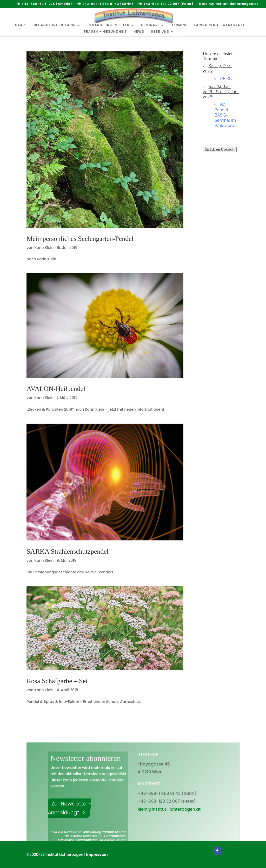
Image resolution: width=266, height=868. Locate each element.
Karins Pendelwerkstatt (219, 25)
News (139, 32)
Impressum (97, 855)
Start (21, 25)
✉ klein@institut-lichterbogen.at (228, 4)
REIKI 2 (227, 79)
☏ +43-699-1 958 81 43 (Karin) (105, 4)
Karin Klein (44, 248)
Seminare (150, 25)
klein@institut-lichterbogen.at (169, 816)
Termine (179, 25)
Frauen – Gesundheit (105, 32)
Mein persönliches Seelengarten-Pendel (80, 239)
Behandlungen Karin (55, 25)
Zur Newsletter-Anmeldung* (69, 816)
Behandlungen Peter (108, 25)
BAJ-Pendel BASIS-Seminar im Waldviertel (226, 115)
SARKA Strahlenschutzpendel (68, 551)
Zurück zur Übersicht (220, 149)
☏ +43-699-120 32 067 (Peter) (166, 4)
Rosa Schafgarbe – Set (57, 681)
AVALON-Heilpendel (56, 389)
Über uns (160, 32)
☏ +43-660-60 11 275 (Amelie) (44, 4)
